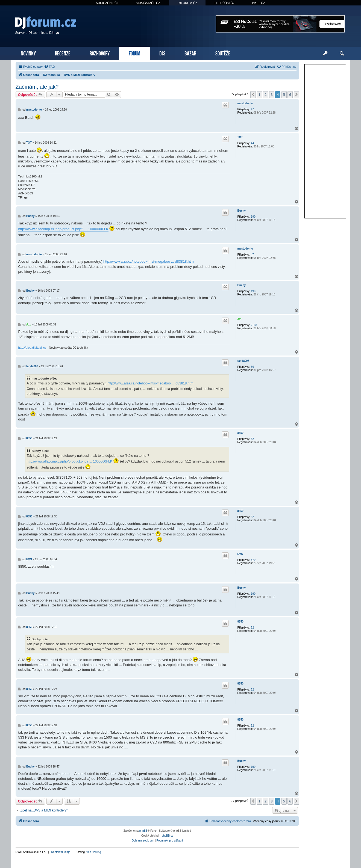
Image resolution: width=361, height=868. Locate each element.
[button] (253, 94)
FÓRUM (134, 53)
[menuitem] (49, 67)
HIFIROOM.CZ (225, 3)
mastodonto (245, 103)
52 (252, 439)
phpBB (143, 831)
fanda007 (243, 361)
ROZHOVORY (100, 53)
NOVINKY (28, 53)
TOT (240, 137)
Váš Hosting (94, 852)
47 (252, 109)
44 (252, 143)
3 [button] (272, 94)
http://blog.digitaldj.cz (32, 348)
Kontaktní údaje (61, 852)
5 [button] (284, 94)
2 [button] (265, 94)
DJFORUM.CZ (187, 3)
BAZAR (190, 53)
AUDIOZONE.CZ (107, 3)
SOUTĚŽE (223, 53)
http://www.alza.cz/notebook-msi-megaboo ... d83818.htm (149, 261)
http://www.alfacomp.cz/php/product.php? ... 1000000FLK (63, 229)
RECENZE (63, 53)
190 (253, 217)
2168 (254, 325)
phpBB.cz (167, 836)
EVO (240, 554)
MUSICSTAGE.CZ (148, 3)
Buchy (242, 211)
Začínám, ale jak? (37, 87)
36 (252, 367)
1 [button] (259, 94)
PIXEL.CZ (259, 3)
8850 (240, 433)
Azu (240, 319)
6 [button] (290, 94)
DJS (162, 53)
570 (253, 560)
